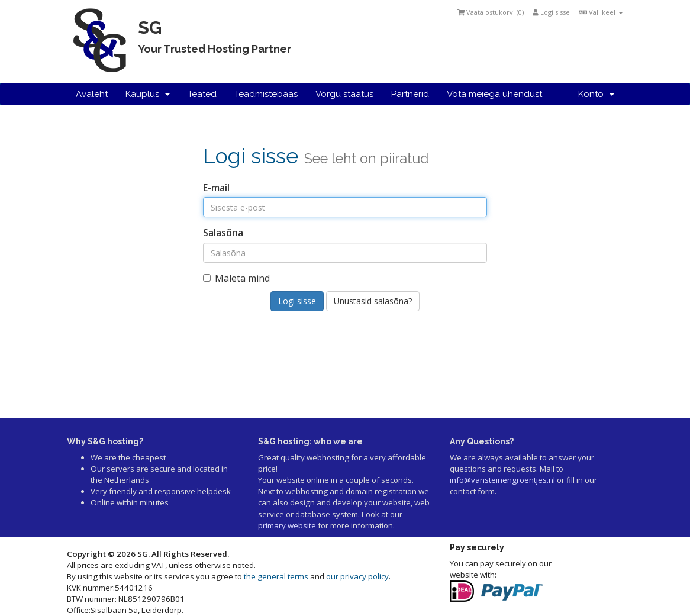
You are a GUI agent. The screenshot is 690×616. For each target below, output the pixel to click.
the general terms (276, 576)
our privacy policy (357, 576)
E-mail (216, 188)
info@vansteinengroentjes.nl (502, 480)
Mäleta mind (236, 278)
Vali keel (601, 12)
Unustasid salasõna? (373, 301)
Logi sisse (551, 12)
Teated (202, 94)
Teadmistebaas (266, 94)
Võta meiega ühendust (494, 94)
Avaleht (92, 94)
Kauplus (148, 94)
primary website (287, 525)
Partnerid (410, 94)
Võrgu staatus (344, 94)
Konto (596, 94)
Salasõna (223, 233)
